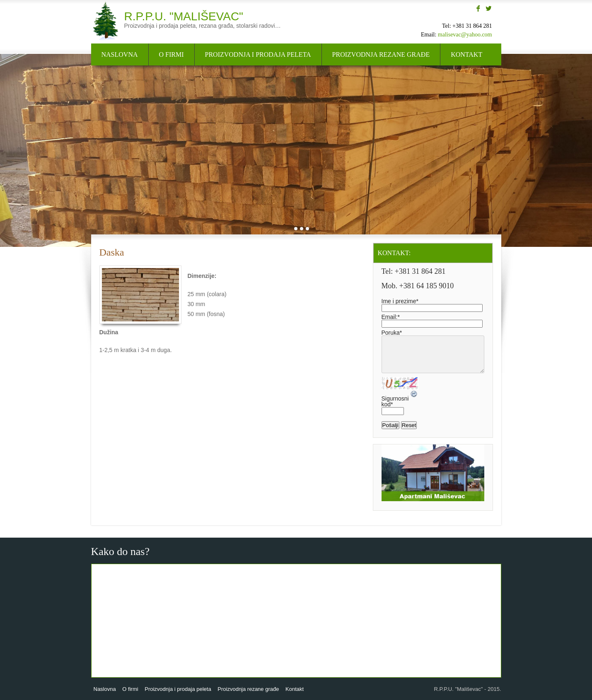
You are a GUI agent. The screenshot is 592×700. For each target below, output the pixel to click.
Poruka (392, 333)
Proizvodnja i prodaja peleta (258, 54)
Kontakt (466, 54)
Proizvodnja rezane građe (381, 54)
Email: (391, 317)
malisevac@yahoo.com (465, 35)
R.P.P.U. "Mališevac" (184, 16)
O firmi (172, 54)
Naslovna (120, 54)
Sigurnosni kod (395, 401)
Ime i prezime (400, 301)
